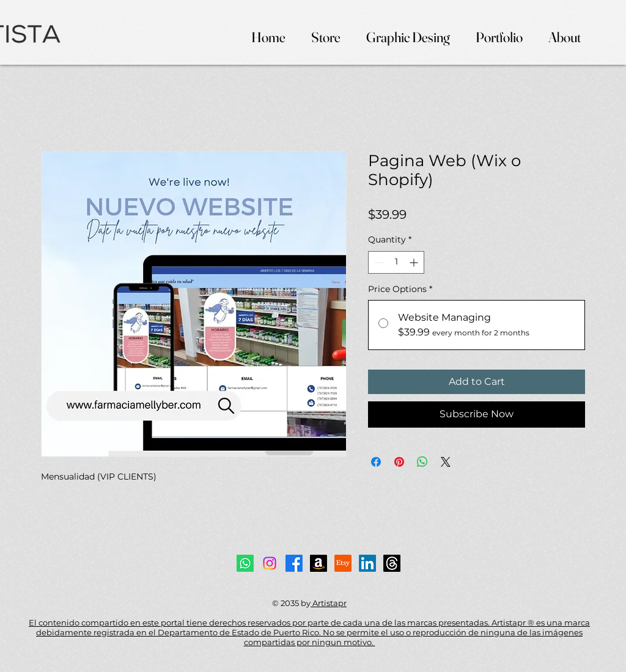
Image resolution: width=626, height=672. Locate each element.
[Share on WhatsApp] (422, 462)
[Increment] (415, 262)
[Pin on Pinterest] (399, 462)
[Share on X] (446, 462)
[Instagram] (270, 563)
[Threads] (392, 563)
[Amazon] (319, 563)
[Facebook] (294, 563)
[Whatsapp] (245, 563)
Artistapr (329, 603)
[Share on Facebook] (376, 462)
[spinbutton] (396, 262)
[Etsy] (343, 563)
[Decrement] (377, 262)
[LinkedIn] (367, 563)
